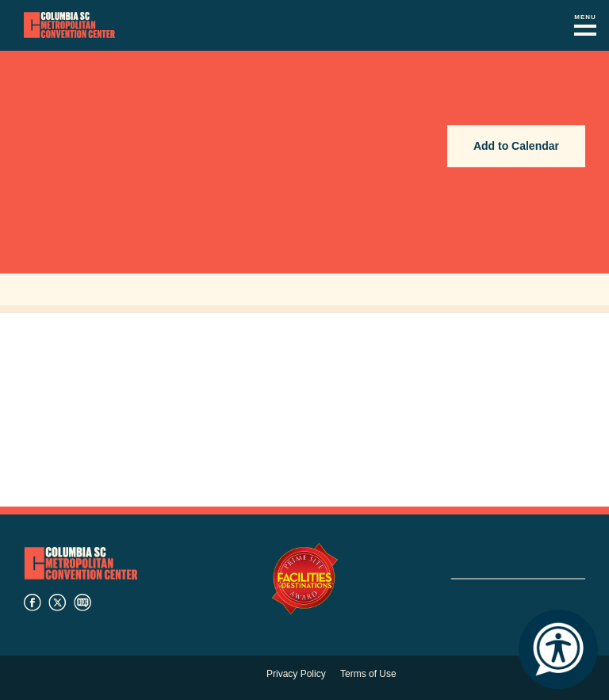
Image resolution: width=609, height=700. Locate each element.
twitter (57, 602)
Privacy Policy (296, 674)
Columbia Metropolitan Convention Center (69, 25)
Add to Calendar (516, 146)
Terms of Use (368, 674)
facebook (33, 602)
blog (82, 602)
